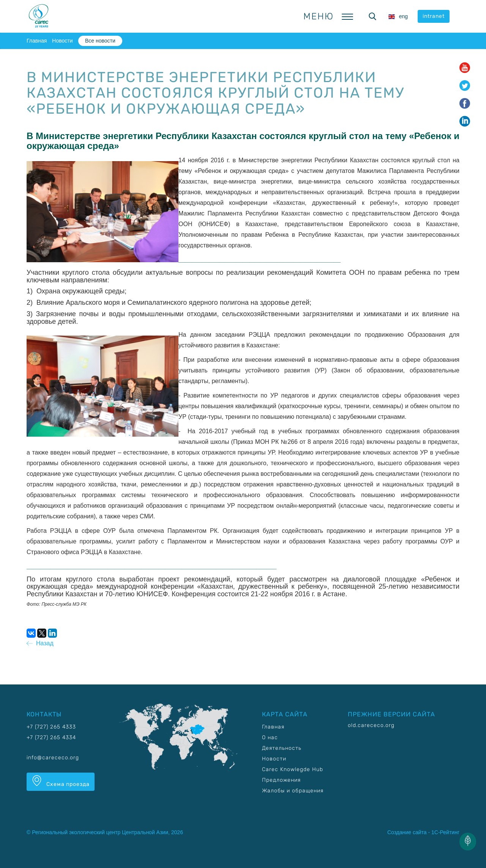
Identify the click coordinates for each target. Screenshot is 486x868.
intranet (434, 16)
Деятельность (282, 748)
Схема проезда (61, 781)
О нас (270, 737)
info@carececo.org (53, 758)
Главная (37, 41)
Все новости (100, 41)
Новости (62, 41)
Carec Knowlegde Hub (293, 769)
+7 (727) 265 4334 (51, 737)
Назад (40, 643)
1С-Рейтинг (445, 832)
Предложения (281, 780)
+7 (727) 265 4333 (51, 727)
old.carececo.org (371, 725)
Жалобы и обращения (293, 791)
